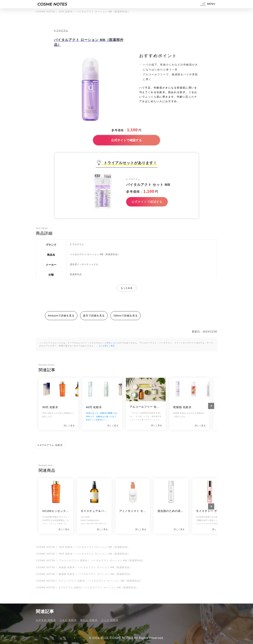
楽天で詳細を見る (94, 316)
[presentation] (211, 406)
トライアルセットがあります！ (130, 163)
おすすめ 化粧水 (46, 620)
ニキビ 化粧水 (68, 620)
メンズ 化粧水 (110, 620)
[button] (207, 4)
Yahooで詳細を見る (125, 316)
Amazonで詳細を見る (61, 316)
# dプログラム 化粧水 (50, 445)
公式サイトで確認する (126, 140)
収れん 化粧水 (89, 620)
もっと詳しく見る (107, 346)
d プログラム (61, 30)
